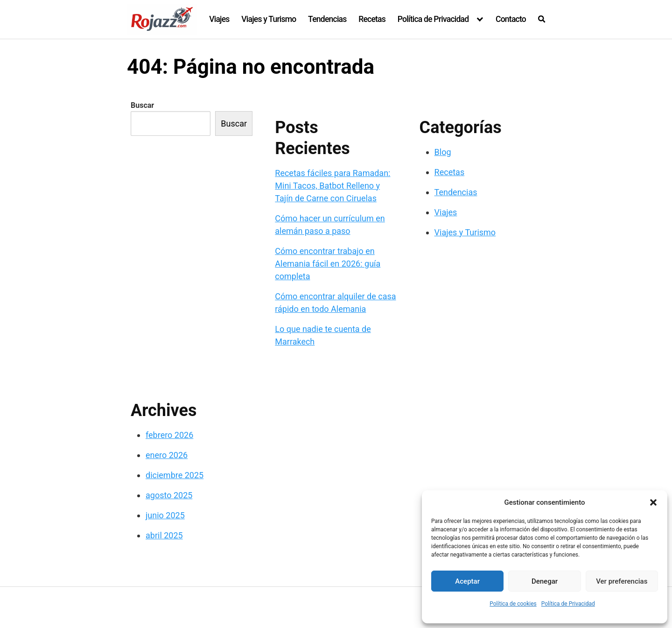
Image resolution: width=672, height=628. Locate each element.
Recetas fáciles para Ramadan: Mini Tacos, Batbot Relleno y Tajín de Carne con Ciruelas (332, 186)
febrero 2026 (169, 435)
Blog (443, 152)
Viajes (219, 19)
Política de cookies (513, 604)
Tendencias (327, 19)
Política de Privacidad (568, 604)
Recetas (372, 19)
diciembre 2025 (175, 475)
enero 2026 (167, 455)
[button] (653, 502)
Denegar (545, 581)
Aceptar (467, 581)
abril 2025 (164, 535)
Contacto (511, 19)
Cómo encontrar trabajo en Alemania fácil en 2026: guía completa (328, 264)
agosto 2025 (169, 495)
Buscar (142, 105)
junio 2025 (165, 515)
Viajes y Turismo (269, 19)
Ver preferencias (622, 581)
